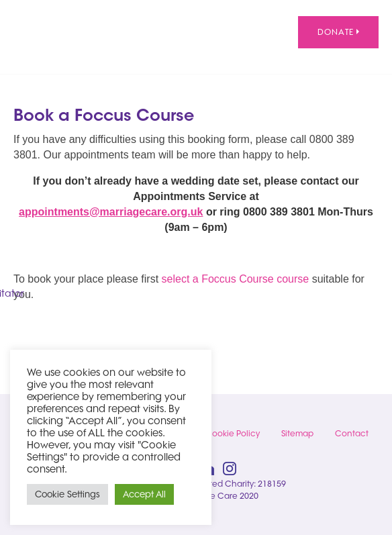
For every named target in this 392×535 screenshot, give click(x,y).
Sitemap (297, 433)
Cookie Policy (233, 433)
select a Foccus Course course (236, 279)
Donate (338, 32)
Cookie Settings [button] (67, 494)
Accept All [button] (144, 494)
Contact (352, 433)
